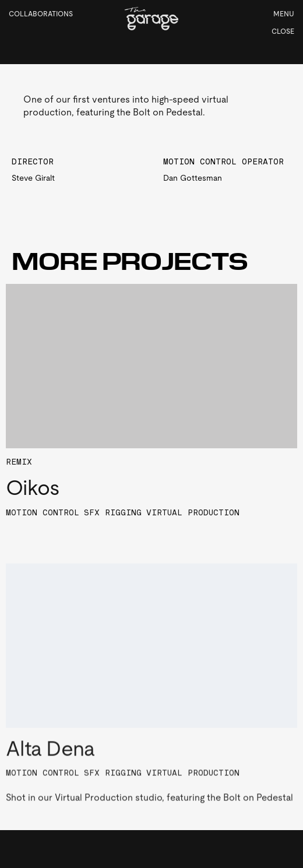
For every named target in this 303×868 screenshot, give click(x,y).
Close (283, 31)
